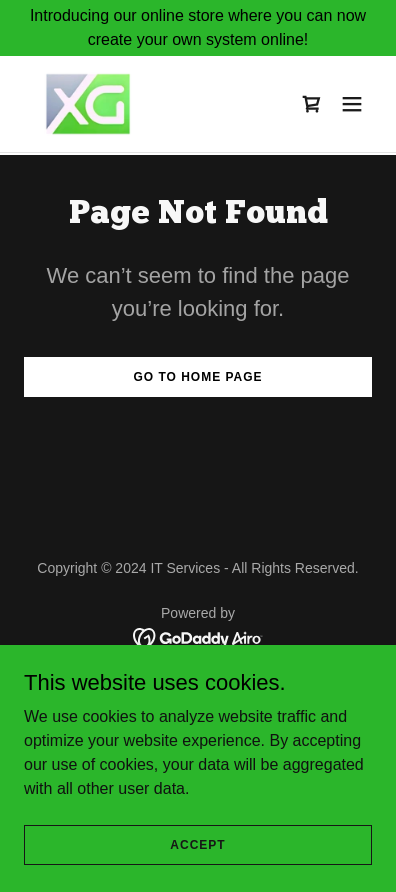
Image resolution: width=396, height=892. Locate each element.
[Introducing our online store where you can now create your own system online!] (198, 28)
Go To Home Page (197, 377)
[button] (352, 104)
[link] (88, 104)
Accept (197, 844)
